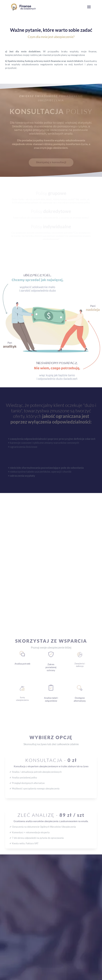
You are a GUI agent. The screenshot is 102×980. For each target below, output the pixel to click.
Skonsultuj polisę (24, 700)
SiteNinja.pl (60, 975)
